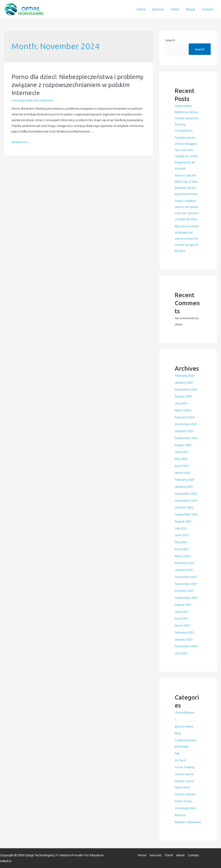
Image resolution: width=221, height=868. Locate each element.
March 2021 (183, 625)
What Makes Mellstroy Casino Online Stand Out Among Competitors (187, 118)
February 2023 (185, 480)
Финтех (180, 815)
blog (178, 733)
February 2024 (185, 417)
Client (175, 9)
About (190, 9)
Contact (208, 9)
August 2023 (183, 445)
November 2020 (186, 646)
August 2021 (183, 605)
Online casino (184, 774)
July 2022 (181, 528)
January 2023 (184, 487)
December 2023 (186, 424)
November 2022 (186, 501)
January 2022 (184, 570)
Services (158, 9)
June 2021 (182, 612)
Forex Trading (184, 767)
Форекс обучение (188, 822)
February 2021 (185, 632)
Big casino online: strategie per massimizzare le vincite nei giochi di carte (187, 238)
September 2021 (186, 598)
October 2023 (184, 431)
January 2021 (184, 639)
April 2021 (182, 618)
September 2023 (186, 438)
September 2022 (186, 514)
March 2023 (183, 473)
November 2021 (186, 584)
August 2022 (183, 521)
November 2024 (186, 389)
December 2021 (186, 577)
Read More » (20, 142)
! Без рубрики (185, 712)
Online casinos (185, 794)
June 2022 (182, 535)
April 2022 (182, 549)
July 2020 (181, 653)
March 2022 (183, 556)
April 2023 (182, 466)
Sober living (183, 801)
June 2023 (182, 452)
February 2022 (185, 563)
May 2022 (181, 542)
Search (170, 40)
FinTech (180, 760)
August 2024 (183, 396)
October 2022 (184, 507)
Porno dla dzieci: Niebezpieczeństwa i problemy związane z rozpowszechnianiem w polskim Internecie (77, 85)
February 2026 (185, 375)
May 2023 (181, 459)
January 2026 (184, 382)
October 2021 (184, 591)
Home (141, 9)
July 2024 (181, 403)
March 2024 (183, 410)
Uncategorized (22, 100)
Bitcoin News (184, 726)
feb (177, 753)
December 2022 (186, 494)
